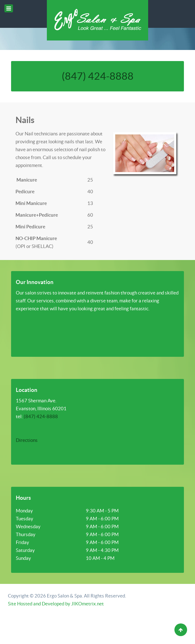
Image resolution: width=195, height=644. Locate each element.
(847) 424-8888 (98, 76)
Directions (27, 440)
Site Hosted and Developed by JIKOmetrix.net (56, 604)
